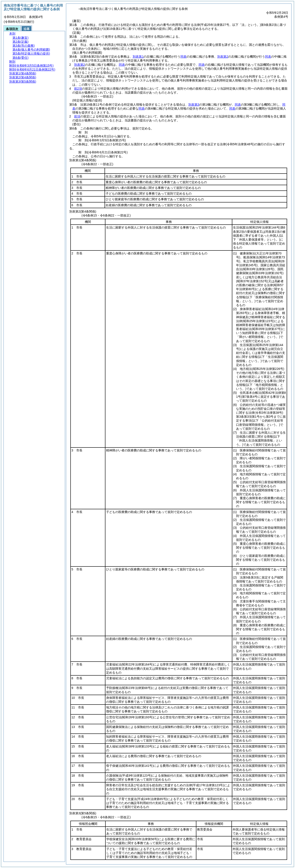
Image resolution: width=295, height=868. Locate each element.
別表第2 (223, 57)
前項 (77, 116)
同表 (183, 57)
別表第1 (138, 57)
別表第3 (194, 105)
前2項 (78, 89)
